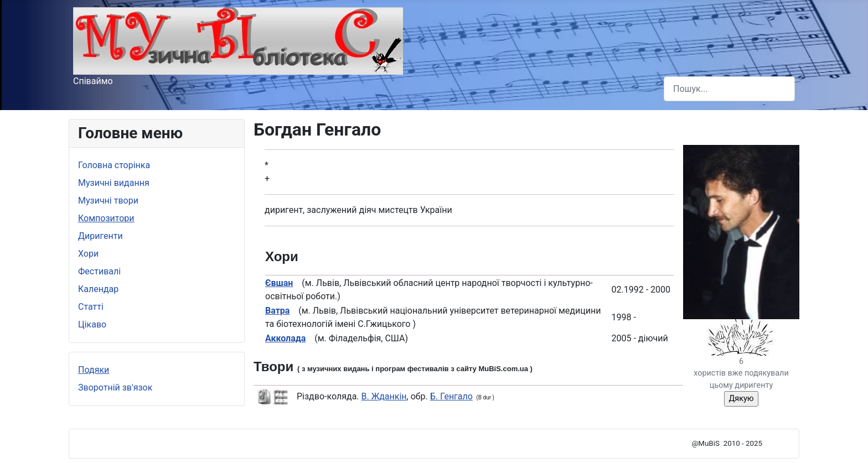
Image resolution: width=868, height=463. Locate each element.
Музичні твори (108, 201)
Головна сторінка (114, 165)
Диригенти (100, 236)
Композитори (106, 218)
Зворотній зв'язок (115, 387)
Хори (88, 254)
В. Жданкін (384, 396)
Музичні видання (114, 183)
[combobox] (729, 89)
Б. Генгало (451, 396)
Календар (98, 289)
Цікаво (92, 324)
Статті (91, 307)
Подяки (94, 370)
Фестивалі (99, 271)
